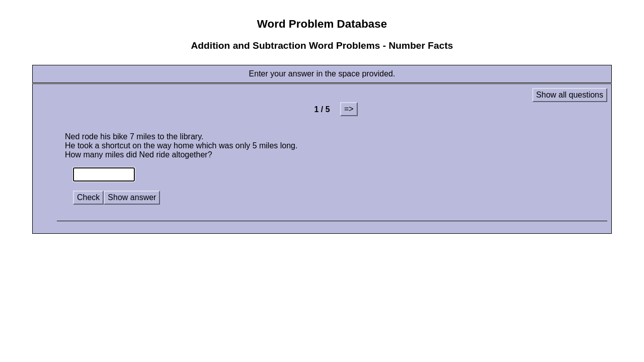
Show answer (132, 197)
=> (349, 109)
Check (88, 197)
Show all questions (570, 95)
